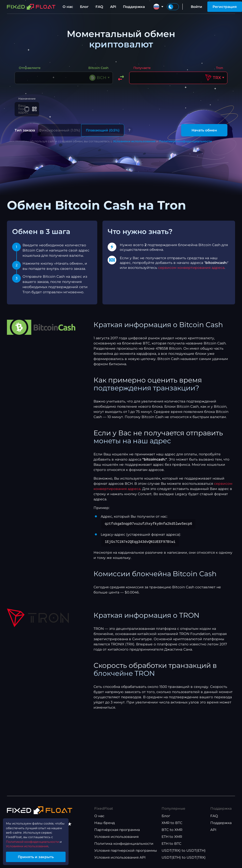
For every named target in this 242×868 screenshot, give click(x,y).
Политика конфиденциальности (124, 844)
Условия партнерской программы (126, 850)
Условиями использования (134, 140)
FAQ (99, 7)
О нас (68, 7)
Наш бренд (105, 823)
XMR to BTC (172, 823)
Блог (84, 7)
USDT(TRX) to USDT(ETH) (184, 850)
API (113, 7)
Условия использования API (120, 857)
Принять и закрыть (41, 856)
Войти (196, 7)
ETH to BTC (171, 844)
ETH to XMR (172, 837)
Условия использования (116, 837)
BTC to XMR (172, 830)
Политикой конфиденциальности (185, 140)
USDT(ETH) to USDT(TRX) (184, 857)
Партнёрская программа (117, 830)
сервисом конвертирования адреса (191, 266)
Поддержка (134, 7)
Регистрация (225, 7)
